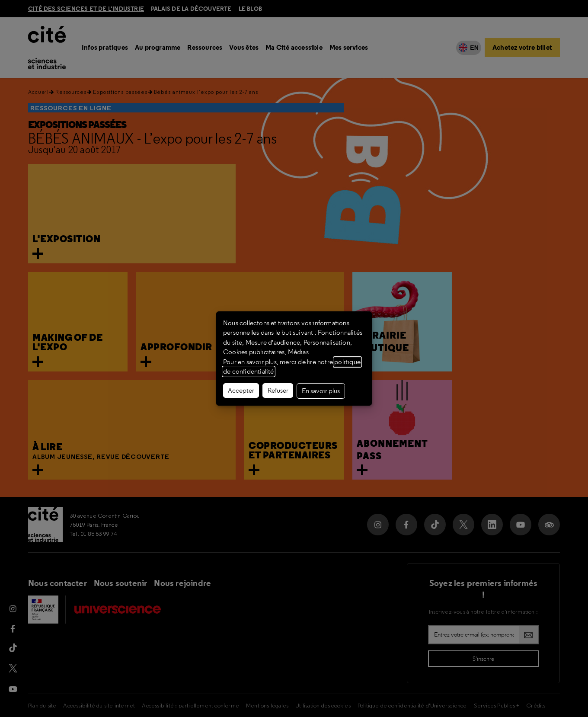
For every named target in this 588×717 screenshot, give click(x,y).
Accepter (241, 391)
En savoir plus (321, 391)
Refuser (278, 391)
